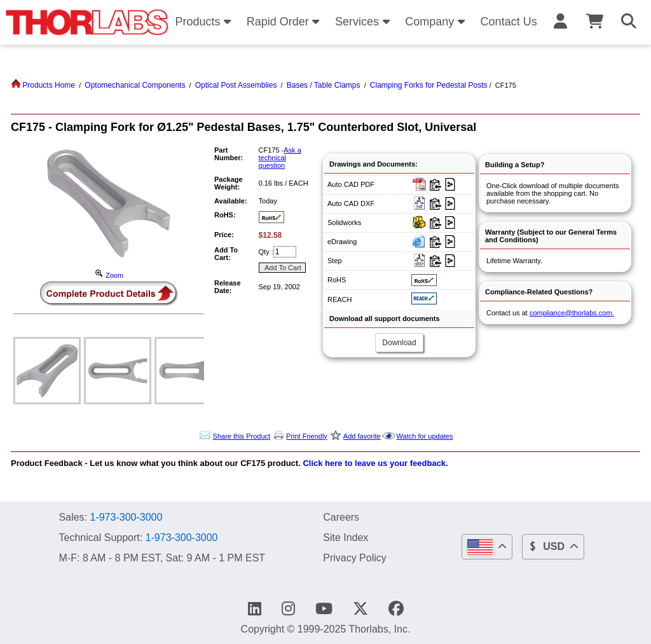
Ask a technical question (280, 158)
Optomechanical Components (135, 85)
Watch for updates (425, 436)
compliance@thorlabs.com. (572, 313)
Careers (341, 517)
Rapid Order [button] (285, 22)
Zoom (109, 275)
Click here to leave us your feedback (374, 463)
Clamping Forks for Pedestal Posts (429, 85)
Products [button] (205, 22)
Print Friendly (307, 436)
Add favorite (362, 436)
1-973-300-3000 (126, 517)
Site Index (346, 537)
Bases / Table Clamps (324, 85)
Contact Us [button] (509, 22)
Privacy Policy (355, 558)
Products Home (43, 85)
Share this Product (242, 436)
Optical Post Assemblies (236, 85)
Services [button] (364, 22)
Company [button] (437, 22)
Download (399, 343)
